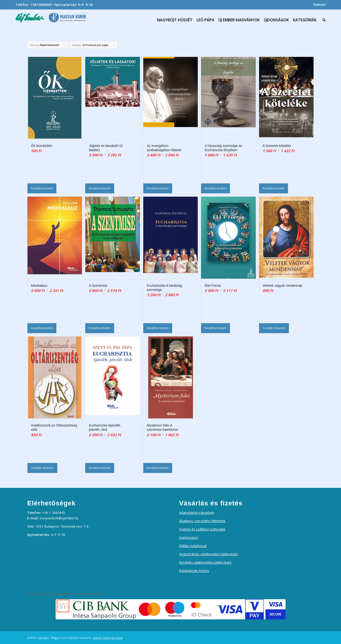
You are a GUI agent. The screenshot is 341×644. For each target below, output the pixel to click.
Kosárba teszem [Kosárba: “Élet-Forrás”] (215, 328)
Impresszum (188, 537)
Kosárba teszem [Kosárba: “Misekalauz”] (42, 328)
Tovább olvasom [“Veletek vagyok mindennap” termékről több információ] (274, 328)
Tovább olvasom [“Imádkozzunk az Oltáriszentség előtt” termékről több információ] (42, 468)
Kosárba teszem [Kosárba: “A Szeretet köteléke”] (274, 188)
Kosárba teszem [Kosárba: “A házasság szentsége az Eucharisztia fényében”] (215, 188)
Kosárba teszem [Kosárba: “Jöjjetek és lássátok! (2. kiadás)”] (100, 188)
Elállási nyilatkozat (193, 546)
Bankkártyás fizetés (194, 571)
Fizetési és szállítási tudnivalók (202, 529)
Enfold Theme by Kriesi (108, 638)
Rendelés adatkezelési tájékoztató (205, 562)
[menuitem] (318, 5)
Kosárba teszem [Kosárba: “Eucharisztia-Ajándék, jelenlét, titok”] (100, 468)
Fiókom (320, 5)
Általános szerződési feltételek (202, 521)
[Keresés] (323, 20)
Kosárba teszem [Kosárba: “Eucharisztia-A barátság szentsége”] (158, 328)
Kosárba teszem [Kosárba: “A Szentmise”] (100, 328)
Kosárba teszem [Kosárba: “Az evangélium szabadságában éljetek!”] (158, 188)
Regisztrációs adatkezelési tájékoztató (209, 554)
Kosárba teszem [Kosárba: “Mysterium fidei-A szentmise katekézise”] (158, 468)
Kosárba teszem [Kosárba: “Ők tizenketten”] (42, 188)
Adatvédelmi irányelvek (197, 513)
